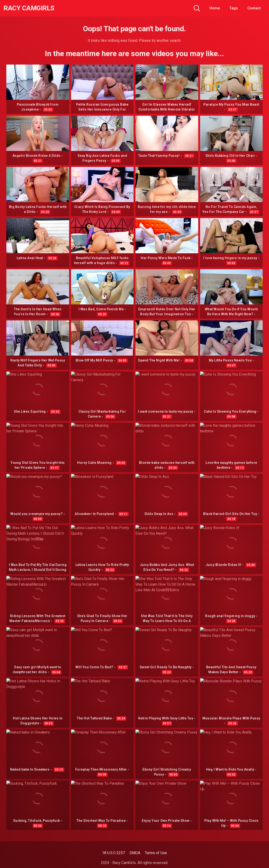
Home (215, 8)
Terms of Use (156, 853)
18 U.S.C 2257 (113, 853)
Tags (234, 8)
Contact (254, 8)
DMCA (135, 853)
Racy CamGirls (29, 8)
